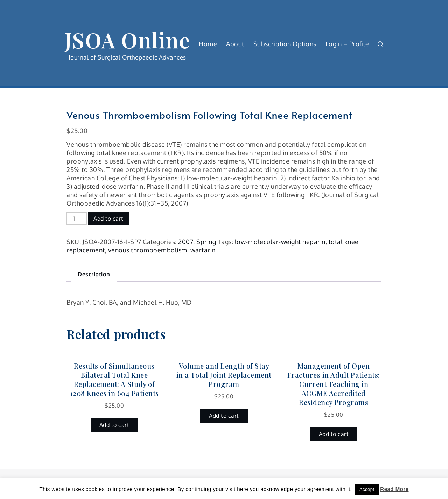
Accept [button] (367, 489)
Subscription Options (285, 44)
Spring (206, 242)
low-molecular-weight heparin (280, 242)
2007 (186, 242)
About (235, 44)
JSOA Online (127, 40)
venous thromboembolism (148, 250)
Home (208, 44)
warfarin (203, 250)
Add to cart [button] (114, 425)
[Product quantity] (77, 219)
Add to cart (108, 219)
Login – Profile (347, 44)
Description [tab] (94, 274)
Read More (394, 489)
